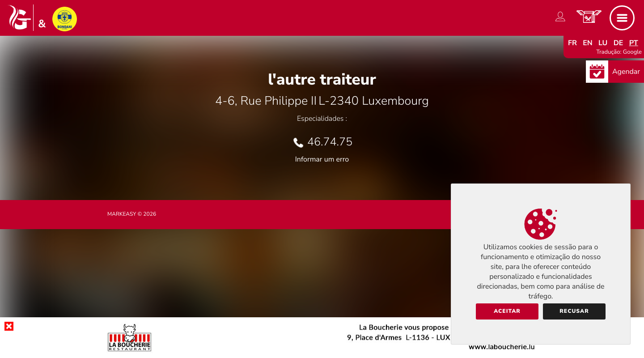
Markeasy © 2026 (132, 214)
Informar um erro (322, 159)
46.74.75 (330, 142)
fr (572, 43)
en (588, 43)
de (619, 43)
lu (603, 43)
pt (634, 43)
